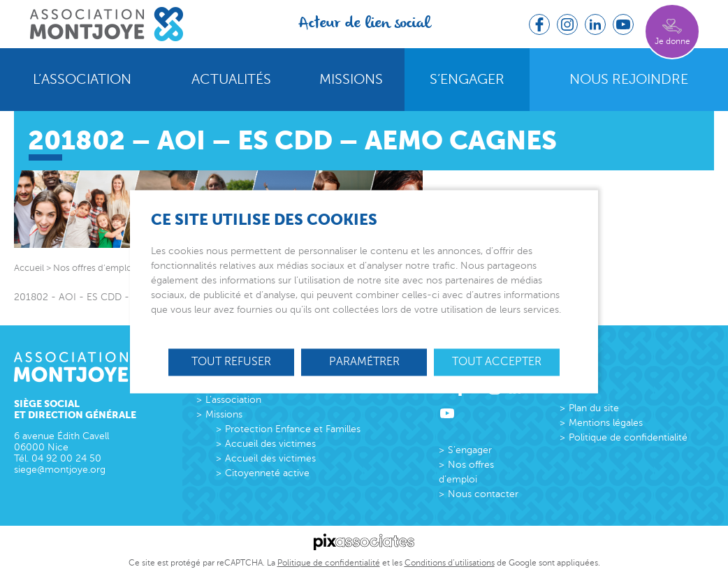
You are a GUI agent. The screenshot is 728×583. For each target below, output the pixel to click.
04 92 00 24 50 (66, 458)
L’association (82, 80)
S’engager (467, 80)
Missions (351, 80)
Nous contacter (483, 494)
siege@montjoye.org (60, 470)
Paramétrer (364, 362)
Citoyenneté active (267, 473)
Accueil (29, 268)
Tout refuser (231, 362)
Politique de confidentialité (628, 437)
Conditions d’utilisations (450, 563)
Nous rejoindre (629, 80)
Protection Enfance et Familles (293, 429)
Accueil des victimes (270, 444)
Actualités (231, 80)
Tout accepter (497, 362)
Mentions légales (606, 423)
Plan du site (594, 408)
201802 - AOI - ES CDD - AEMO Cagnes (105, 297)
